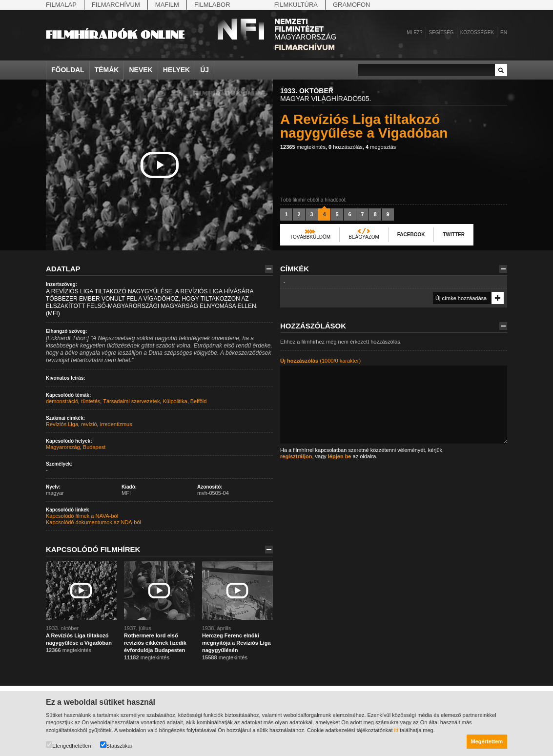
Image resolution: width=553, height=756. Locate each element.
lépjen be (340, 456)
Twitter (453, 235)
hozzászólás (346, 147)
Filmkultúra (296, 5)
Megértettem (487, 741)
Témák (107, 70)
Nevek (141, 70)
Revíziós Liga (62, 424)
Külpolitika (175, 401)
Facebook (411, 235)
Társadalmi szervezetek (131, 401)
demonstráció (62, 401)
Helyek (177, 70)
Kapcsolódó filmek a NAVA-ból (82, 516)
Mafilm (167, 5)
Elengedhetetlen (69, 745)
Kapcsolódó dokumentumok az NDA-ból (93, 522)
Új (205, 70)
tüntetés (91, 401)
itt (397, 730)
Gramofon (352, 5)
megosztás (381, 147)
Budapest (94, 447)
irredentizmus (116, 424)
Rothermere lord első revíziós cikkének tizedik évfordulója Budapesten (155, 643)
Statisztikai (116, 745)
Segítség (441, 32)
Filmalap (61, 5)
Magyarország (63, 447)
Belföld (199, 401)
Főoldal (68, 70)
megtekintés (303, 147)
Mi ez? (414, 32)
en (504, 32)
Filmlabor (212, 5)
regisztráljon (296, 456)
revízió (89, 424)
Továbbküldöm (310, 237)
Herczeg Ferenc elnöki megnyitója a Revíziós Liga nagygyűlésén (236, 643)
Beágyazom (364, 237)
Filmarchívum (116, 5)
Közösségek (477, 32)
